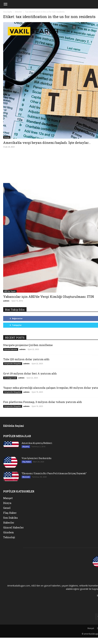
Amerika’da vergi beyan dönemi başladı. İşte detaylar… (47, 143)
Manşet (91, 628)
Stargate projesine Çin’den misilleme (28, 345)
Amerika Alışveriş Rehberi (37, 443)
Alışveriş (26, 447)
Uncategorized (10, 378)
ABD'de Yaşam (10, 291)
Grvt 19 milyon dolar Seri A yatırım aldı (30, 373)
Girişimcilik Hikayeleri (13, 364)
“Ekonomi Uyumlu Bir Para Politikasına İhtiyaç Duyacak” (54, 473)
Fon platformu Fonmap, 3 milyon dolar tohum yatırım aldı (43, 402)
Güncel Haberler (11, 349)
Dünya (7, 137)
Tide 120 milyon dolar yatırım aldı (26, 359)
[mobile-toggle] (5, 4)
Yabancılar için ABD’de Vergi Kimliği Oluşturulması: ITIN (49, 297)
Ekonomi (26, 477)
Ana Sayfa (8, 12)
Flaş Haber (27, 462)
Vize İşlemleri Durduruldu (36, 458)
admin (6, 301)
